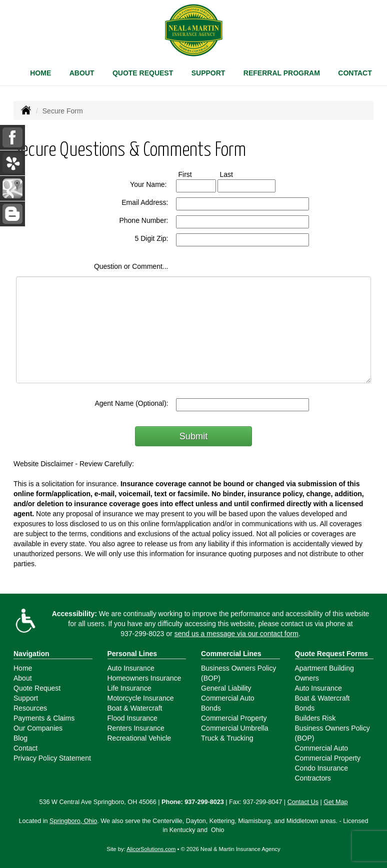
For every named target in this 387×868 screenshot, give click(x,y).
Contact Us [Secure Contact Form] (303, 802)
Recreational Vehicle (139, 738)
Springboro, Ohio (73, 821)
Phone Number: (143, 220)
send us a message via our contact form (236, 634)
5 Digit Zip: (152, 238)
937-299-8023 (142, 634)
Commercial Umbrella (235, 728)
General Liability (226, 688)
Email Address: (145, 202)
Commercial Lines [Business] (231, 654)
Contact (355, 73)
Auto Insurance (131, 668)
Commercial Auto (228, 698)
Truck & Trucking (227, 738)
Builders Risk (315, 718)
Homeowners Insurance (144, 678)
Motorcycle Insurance (141, 698)
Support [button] (208, 73)
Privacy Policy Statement (52, 758)
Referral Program (282, 73)
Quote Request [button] (143, 73)
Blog (20, 738)
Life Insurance (129, 688)
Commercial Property (234, 718)
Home (40, 73)
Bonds (211, 708)
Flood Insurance (132, 718)
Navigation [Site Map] (31, 654)
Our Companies (38, 728)
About (82, 73)
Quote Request (37, 688)
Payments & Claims (44, 718)
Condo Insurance (322, 768)
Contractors (313, 778)
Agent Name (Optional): (131, 403)
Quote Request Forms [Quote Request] (331, 654)
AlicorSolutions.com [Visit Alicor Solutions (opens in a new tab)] (151, 849)
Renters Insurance (136, 728)
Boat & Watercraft (135, 708)
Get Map (335, 802)
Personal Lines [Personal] (132, 654)
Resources (30, 708)
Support (26, 698)
